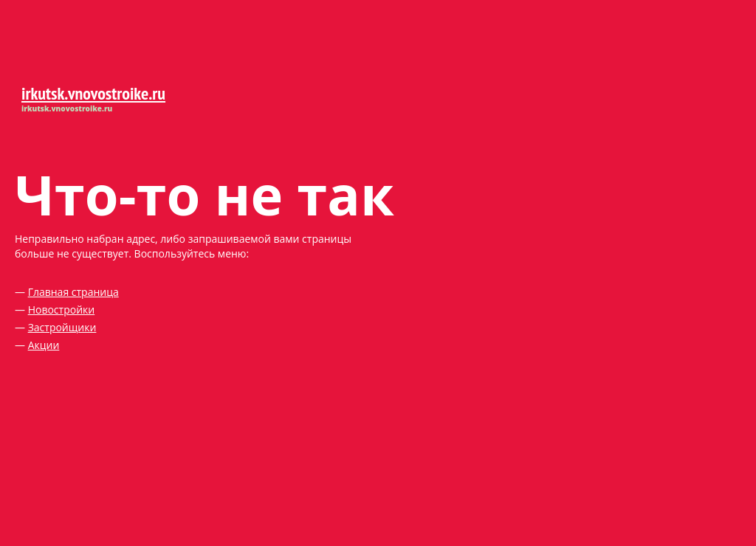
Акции (44, 345)
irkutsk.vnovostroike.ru (93, 93)
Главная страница (73, 292)
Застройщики (62, 327)
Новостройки (62, 310)
